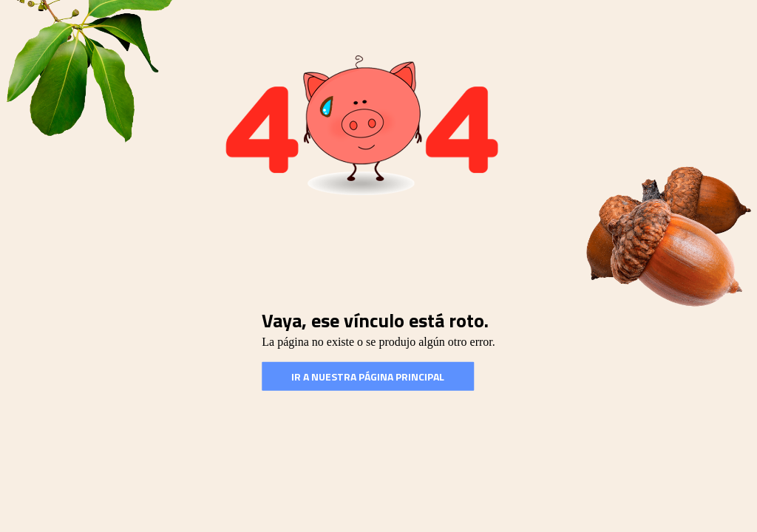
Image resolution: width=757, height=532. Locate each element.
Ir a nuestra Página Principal (368, 376)
